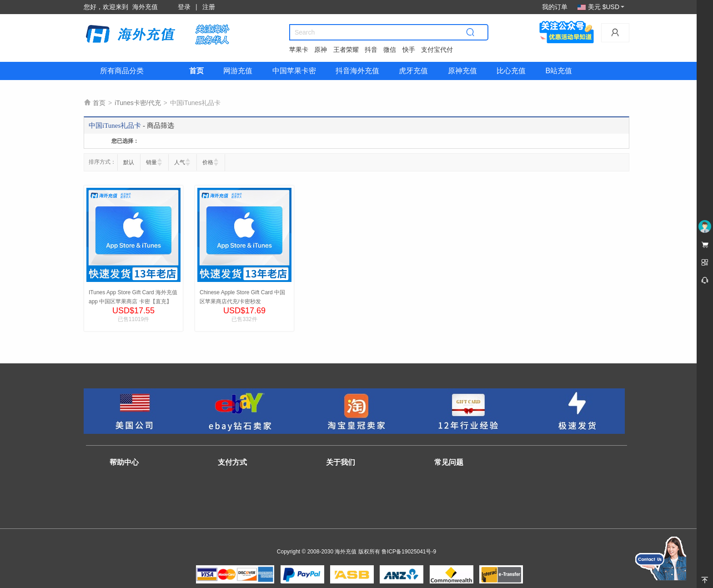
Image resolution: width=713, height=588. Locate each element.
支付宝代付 (437, 50)
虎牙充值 (413, 71)
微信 (390, 50)
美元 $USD (601, 7)
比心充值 (511, 71)
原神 (321, 50)
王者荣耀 (346, 50)
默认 (129, 162)
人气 (180, 162)
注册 (209, 7)
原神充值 (462, 71)
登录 (184, 7)
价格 (208, 162)
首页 (196, 71)
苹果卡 (299, 50)
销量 (151, 162)
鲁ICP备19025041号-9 (409, 552)
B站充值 (559, 71)
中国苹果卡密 (294, 71)
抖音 (371, 50)
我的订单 (555, 7)
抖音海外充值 (357, 71)
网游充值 (238, 71)
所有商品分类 (122, 71)
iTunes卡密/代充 (138, 103)
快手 (409, 50)
